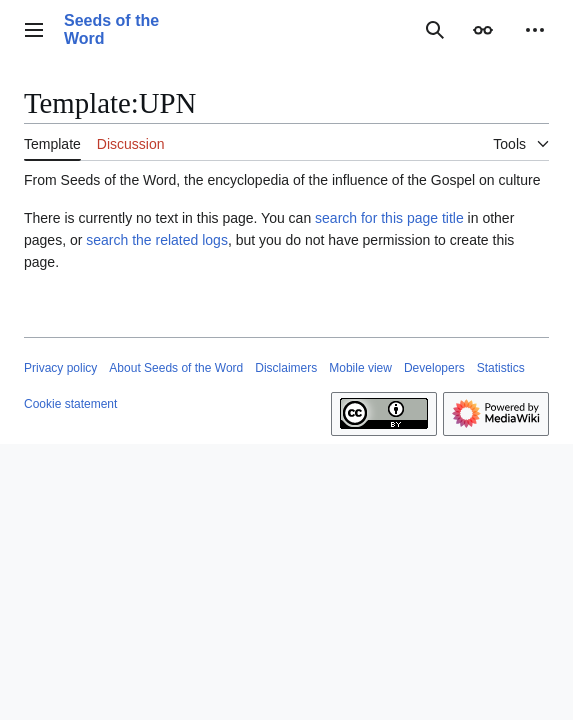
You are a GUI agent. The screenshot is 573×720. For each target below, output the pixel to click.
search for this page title (389, 218)
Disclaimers (286, 368)
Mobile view (360, 368)
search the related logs (157, 240)
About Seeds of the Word (176, 368)
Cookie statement (70, 404)
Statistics (501, 368)
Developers (434, 368)
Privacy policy (60, 368)
